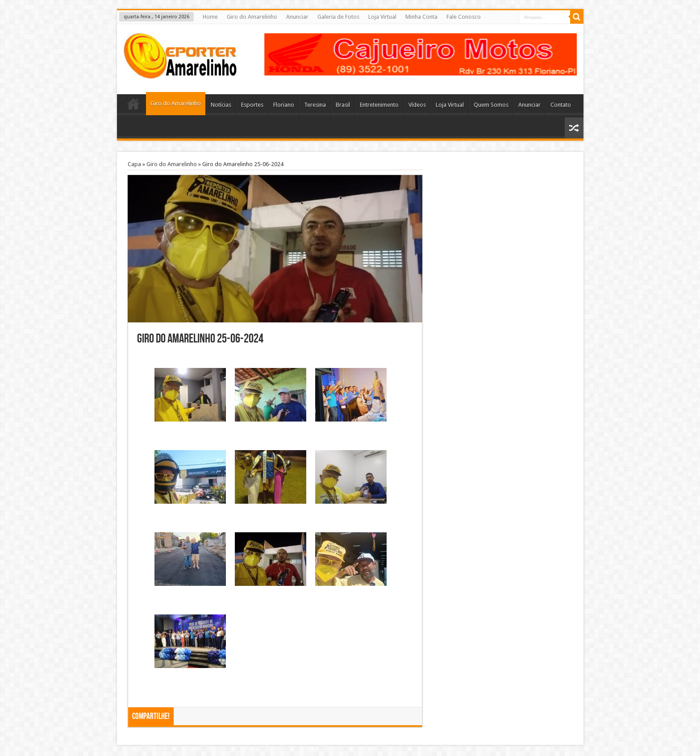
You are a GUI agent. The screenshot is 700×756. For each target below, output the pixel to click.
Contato (561, 105)
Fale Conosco (464, 17)
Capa (134, 164)
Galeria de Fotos (338, 17)
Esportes (252, 105)
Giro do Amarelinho (252, 17)
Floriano (284, 105)
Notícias (221, 105)
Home (210, 17)
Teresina (315, 105)
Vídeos (417, 105)
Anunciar (297, 17)
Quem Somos (491, 105)
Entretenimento (379, 105)
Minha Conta (421, 17)
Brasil (343, 105)
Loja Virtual (382, 17)
